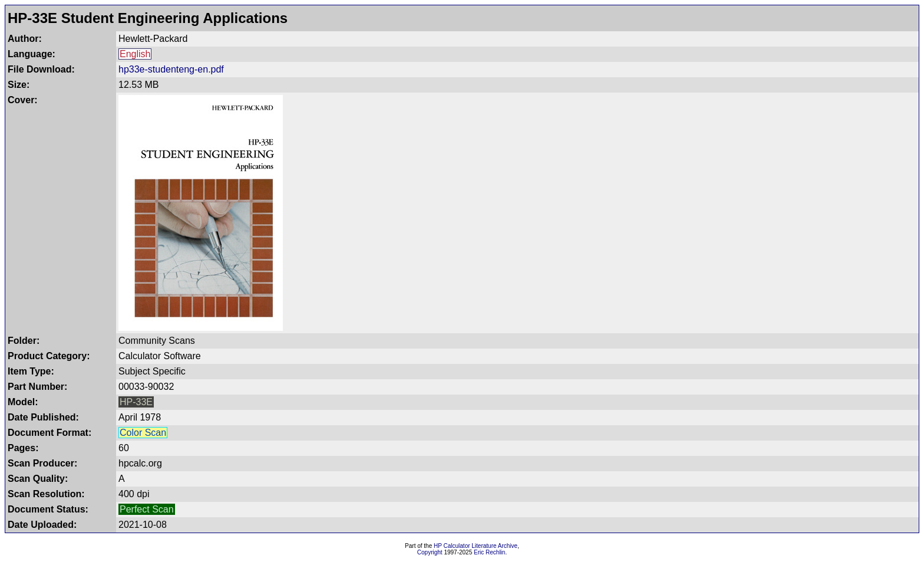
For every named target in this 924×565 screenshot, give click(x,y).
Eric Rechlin (489, 552)
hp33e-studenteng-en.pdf (171, 69)
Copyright (430, 552)
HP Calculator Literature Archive (476, 546)
